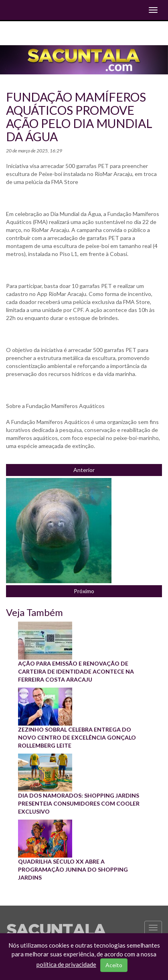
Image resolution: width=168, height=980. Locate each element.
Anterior (84, 470)
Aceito (114, 965)
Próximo (84, 591)
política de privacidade (66, 964)
